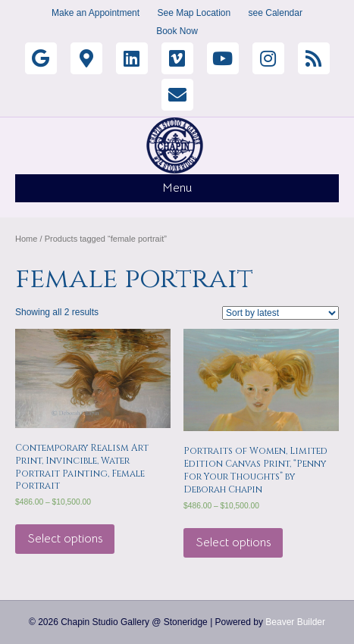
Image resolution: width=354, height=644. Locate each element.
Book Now (177, 31)
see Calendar (276, 13)
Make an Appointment (96, 13)
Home (26, 239)
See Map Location (194, 13)
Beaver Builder (295, 622)
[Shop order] (280, 313)
